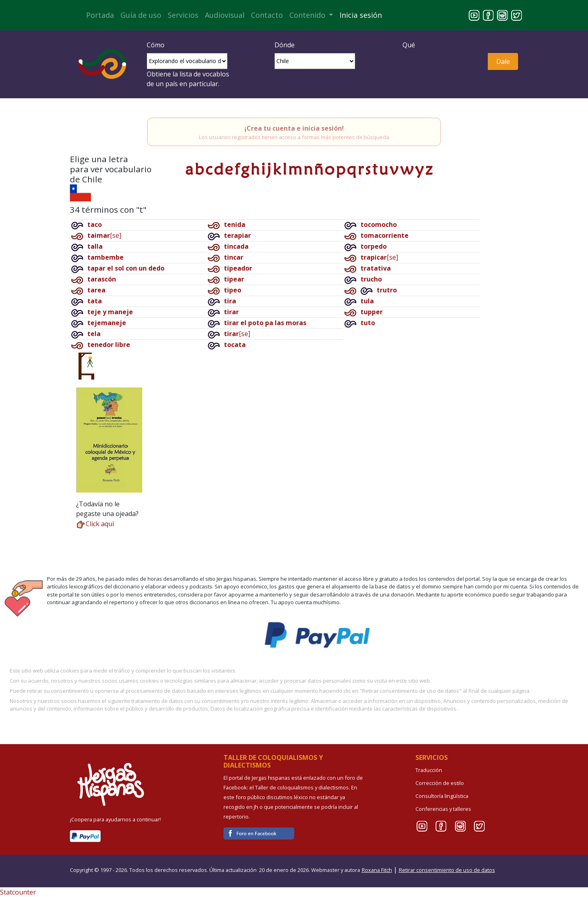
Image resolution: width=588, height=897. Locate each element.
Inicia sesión (361, 15)
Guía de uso (141, 15)
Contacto (267, 15)
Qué (409, 45)
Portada (100, 15)
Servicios (183, 15)
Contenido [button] (308, 15)
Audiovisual (225, 15)
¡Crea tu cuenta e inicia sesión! (294, 128)
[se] (104, 235)
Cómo (156, 45)
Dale (503, 61)
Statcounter (18, 892)
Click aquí (95, 524)
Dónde (285, 45)
